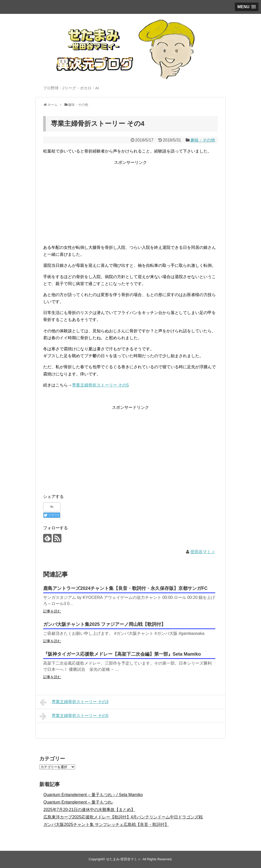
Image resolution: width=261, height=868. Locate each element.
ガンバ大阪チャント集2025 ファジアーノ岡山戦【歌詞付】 (104, 624)
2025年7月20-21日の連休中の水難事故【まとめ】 (89, 810)
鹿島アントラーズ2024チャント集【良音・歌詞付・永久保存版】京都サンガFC (125, 588)
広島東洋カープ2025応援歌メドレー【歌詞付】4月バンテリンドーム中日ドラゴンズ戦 (123, 817)
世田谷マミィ (203, 552)
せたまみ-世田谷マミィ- (124, 859)
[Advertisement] (130, 202)
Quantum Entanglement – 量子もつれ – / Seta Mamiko (93, 795)
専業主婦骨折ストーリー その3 (74, 702)
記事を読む (52, 611)
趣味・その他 (203, 140)
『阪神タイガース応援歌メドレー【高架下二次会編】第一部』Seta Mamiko (122, 654)
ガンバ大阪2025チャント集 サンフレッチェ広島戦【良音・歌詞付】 (106, 824)
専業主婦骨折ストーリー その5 (100, 385)
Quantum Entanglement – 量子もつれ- (78, 802)
